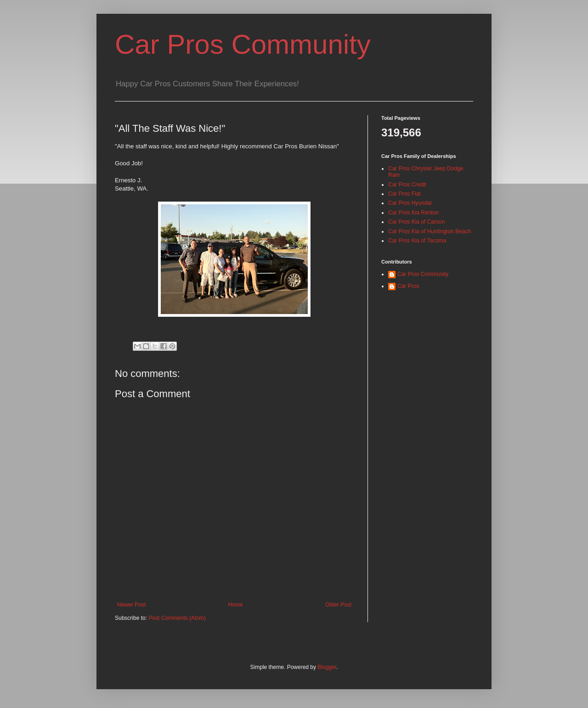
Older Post (338, 605)
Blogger (327, 667)
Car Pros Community (243, 44)
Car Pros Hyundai (410, 203)
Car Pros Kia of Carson (416, 222)
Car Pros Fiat (404, 194)
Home (236, 605)
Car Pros (408, 286)
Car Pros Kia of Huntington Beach (430, 231)
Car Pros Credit (407, 185)
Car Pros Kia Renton (413, 213)
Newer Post (131, 605)
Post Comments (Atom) (177, 618)
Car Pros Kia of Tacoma (417, 241)
